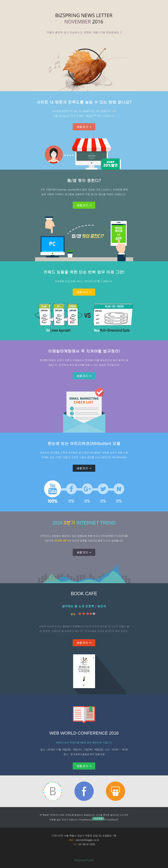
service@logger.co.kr (87, 840)
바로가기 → (84, 127)
